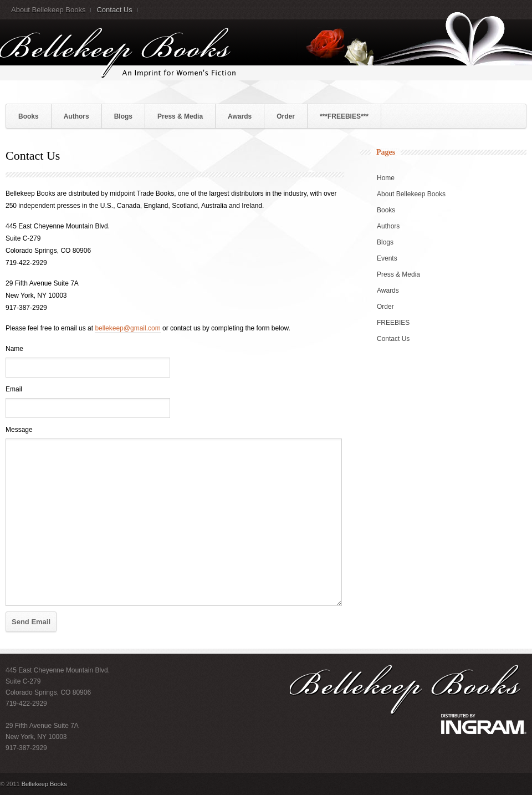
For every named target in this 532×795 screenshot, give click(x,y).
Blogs (123, 116)
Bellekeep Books (44, 784)
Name (14, 349)
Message (19, 430)
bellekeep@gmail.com (127, 328)
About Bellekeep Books (48, 10)
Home (386, 178)
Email (14, 389)
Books (29, 116)
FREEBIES (393, 323)
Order (286, 116)
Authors (76, 116)
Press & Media (180, 116)
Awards (240, 116)
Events (387, 258)
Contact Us (114, 10)
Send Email (31, 622)
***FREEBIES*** (344, 116)
